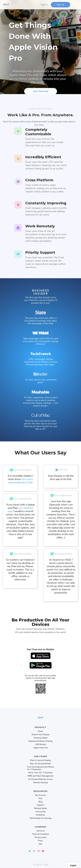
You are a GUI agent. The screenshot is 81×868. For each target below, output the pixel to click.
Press (40, 841)
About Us (41, 831)
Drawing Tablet (41, 738)
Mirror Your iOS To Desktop (40, 773)
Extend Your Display (41, 735)
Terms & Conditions (40, 834)
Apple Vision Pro (41, 748)
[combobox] (73, 866)
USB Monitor (41, 744)
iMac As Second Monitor (41, 764)
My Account (40, 795)
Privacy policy (41, 837)
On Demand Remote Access (40, 779)
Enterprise (40, 815)
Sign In (44, 5)
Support (40, 805)
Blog (40, 802)
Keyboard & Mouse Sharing (40, 741)
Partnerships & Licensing (40, 818)
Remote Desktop (41, 783)
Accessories (40, 812)
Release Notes (41, 808)
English (73, 865)
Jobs (40, 844)
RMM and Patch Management (41, 776)
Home (40, 731)
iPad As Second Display (40, 760)
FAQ (40, 798)
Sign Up (61, 5)
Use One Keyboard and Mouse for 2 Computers (41, 768)
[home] (5, 5)
